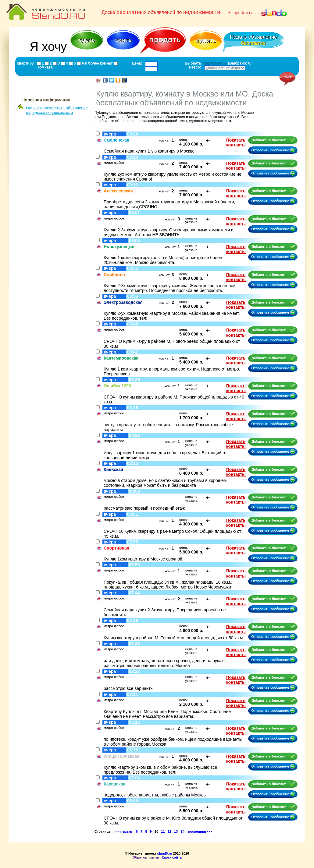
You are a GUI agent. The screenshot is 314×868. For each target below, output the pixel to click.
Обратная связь (146, 857)
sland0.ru (165, 853)
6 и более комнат (97, 63)
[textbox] (151, 64)
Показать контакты (236, 142)
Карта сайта (172, 857)
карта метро (215, 63)
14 (183, 831)
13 (176, 831)
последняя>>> (200, 831)
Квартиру (25, 63)
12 (169, 831)
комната (45, 67)
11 (163, 831)
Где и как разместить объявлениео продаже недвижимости (57, 110)
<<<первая (123, 831)
